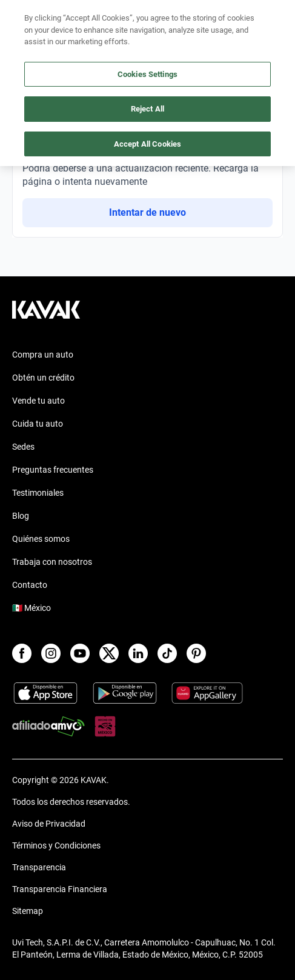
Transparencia (39, 867)
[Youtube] (80, 653)
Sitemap (28, 911)
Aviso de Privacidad (49, 824)
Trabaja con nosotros (52, 562)
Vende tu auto (38, 401)
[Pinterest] (196, 653)
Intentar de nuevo (148, 212)
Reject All (147, 109)
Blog (21, 516)
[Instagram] (51, 653)
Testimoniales (38, 493)
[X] (109, 653)
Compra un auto (43, 355)
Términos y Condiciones (56, 845)
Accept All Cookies (147, 144)
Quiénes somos (41, 539)
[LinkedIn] (138, 653)
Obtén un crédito (43, 378)
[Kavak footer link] (46, 316)
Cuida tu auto (38, 424)
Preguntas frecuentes (53, 470)
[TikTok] (167, 653)
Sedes (23, 447)
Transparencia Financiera (60, 889)
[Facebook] (22, 653)
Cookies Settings (147, 74)
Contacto (30, 585)
